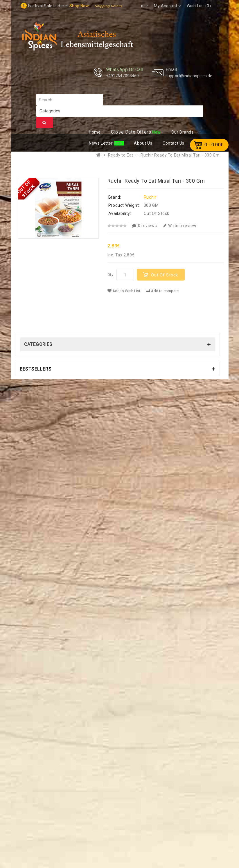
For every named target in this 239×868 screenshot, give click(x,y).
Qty (110, 275)
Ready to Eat (121, 155)
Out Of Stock (165, 275)
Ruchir (150, 197)
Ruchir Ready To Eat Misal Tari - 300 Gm (180, 155)
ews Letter (101, 143)
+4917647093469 (122, 76)
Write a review (180, 226)
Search (44, 123)
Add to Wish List (124, 291)
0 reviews (144, 226)
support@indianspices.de (189, 76)
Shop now (79, 6)
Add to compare (162, 291)
